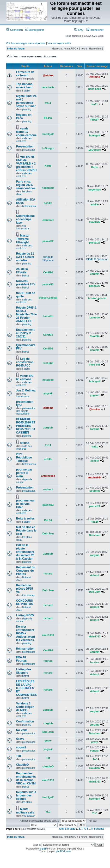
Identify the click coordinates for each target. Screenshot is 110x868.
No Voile (22, 730)
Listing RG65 (25, 615)
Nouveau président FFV (26, 283)
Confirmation (25, 721)
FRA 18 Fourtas (21, 659)
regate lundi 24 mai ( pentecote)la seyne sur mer (26, 101)
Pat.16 (48, 520)
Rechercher (95, 30)
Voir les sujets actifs (59, 43)
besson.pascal (48, 298)
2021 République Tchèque (24, 458)
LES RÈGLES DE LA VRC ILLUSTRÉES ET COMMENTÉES (26, 688)
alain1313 (48, 635)
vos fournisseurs (23, 227)
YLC (48, 812)
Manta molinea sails (25, 811)
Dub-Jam (48, 533)
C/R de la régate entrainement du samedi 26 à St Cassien (25, 552)
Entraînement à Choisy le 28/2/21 (25, 333)
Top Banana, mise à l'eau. (25, 86)
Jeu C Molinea (26, 391)
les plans (27, 802)
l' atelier (26, 91)
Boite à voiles (25, 519)
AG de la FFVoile (22, 271)
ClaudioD (22, 765)
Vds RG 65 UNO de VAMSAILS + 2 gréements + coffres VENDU (26, 164)
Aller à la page (67, 829)
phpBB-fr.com (64, 851)
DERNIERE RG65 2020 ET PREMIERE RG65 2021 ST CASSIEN (26, 426)
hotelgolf (48, 134)
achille (48, 203)
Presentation (25, 147)
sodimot (48, 489)
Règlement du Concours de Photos (26, 571)
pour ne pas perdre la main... (24, 473)
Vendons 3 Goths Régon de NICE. (25, 707)
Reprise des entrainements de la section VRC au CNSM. (26, 778)
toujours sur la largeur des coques (26, 795)
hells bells (48, 87)
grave (48, 740)
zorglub (48, 428)
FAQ (79, 30)
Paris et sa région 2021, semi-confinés (26, 185)
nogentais (48, 188)
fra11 (48, 103)
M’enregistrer (34, 30)
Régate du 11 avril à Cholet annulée (25, 257)
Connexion (15, 30)
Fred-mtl (48, 363)
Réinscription (25, 649)
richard (48, 574)
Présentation (25, 488)
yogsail (48, 393)
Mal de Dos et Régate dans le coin (26, 531)
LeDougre (48, 148)
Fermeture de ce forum (25, 74)
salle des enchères (24, 140)
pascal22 (48, 241)
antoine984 (48, 476)
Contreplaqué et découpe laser (25, 219)
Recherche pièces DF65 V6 (24, 589)
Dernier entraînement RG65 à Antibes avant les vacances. (26, 633)
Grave (20, 739)
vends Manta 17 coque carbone (26, 132)
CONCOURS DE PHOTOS (24, 602)
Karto (48, 166)
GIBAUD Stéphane (48, 259)
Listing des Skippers (24, 671)
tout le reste (28, 595)
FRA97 (48, 118)
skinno (25, 443)
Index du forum (16, 49)
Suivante (99, 829)
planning (27, 109)
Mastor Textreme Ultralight (23, 239)
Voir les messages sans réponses (26, 43)
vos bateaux (29, 816)
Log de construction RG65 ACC (25, 362)
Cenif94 (48, 272)
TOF (19, 756)
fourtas (48, 661)
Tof (48, 758)
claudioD (48, 220)
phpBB (43, 849)
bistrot (25, 276)
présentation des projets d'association (26, 411)
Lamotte (48, 316)
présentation (29, 150)
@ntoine (48, 75)
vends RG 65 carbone (25, 378)
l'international (29, 206)
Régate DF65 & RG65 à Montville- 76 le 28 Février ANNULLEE (26, 314)
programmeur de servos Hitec (25, 504)
